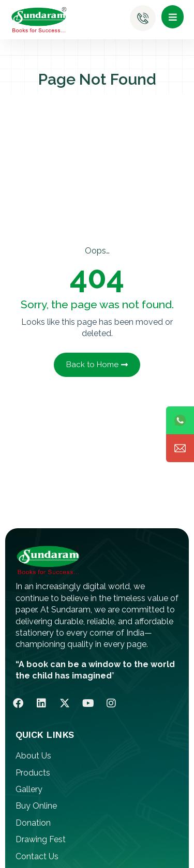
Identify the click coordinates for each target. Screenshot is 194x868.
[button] (173, 17)
